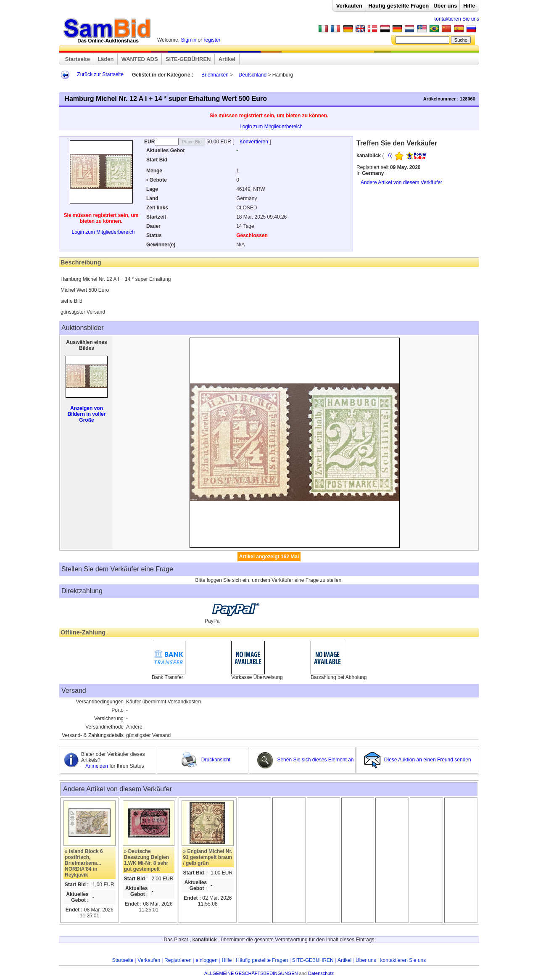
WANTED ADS (140, 59)
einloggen (207, 960)
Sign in (189, 40)
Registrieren (178, 960)
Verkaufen (349, 6)
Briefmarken (215, 75)
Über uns (445, 6)
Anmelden (97, 766)
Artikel (227, 59)
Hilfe (469, 6)
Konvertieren (254, 142)
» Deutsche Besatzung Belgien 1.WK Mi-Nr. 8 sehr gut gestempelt (146, 860)
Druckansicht (206, 760)
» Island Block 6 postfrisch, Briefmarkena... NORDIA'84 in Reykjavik (84, 863)
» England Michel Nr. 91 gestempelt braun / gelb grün (207, 857)
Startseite (78, 59)
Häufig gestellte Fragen (398, 6)
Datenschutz (321, 973)
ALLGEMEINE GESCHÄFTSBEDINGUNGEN (251, 973)
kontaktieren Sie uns (456, 19)
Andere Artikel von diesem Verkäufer (401, 182)
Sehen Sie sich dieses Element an (305, 760)
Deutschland (252, 75)
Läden (105, 59)
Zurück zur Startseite (100, 74)
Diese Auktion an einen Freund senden (418, 760)
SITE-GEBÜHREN (188, 59)
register (212, 40)
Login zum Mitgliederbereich (271, 127)
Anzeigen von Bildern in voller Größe (87, 414)
